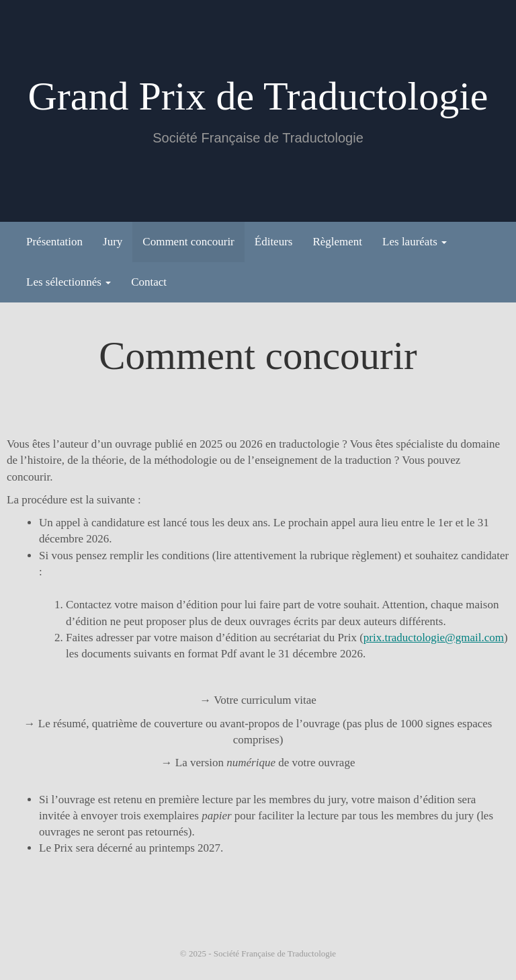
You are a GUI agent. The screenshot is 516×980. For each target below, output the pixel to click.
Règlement (337, 242)
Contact (149, 282)
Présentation (54, 242)
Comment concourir (188, 242)
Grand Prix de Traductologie (258, 96)
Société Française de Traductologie (275, 953)
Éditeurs (274, 242)
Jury (113, 242)
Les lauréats (415, 242)
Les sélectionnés (69, 282)
